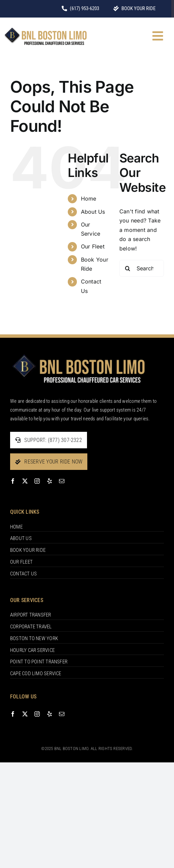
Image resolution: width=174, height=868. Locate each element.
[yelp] (50, 481)
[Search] (128, 268)
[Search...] (142, 268)
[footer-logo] (78, 354)
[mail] (62, 481)
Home (89, 199)
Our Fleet (93, 246)
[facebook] (13, 481)
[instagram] (37, 481)
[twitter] (25, 481)
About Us (93, 212)
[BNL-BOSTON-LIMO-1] (46, 29)
